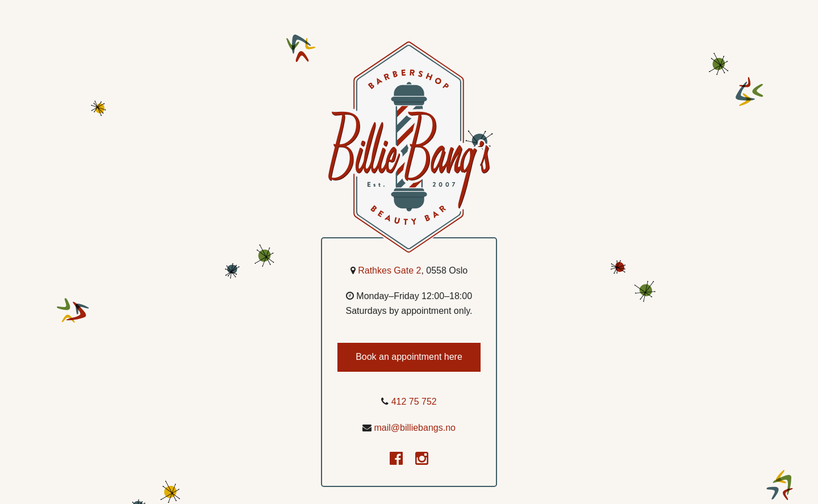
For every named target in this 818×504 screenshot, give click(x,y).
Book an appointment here (409, 357)
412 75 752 (414, 402)
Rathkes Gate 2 (389, 270)
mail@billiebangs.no (415, 428)
